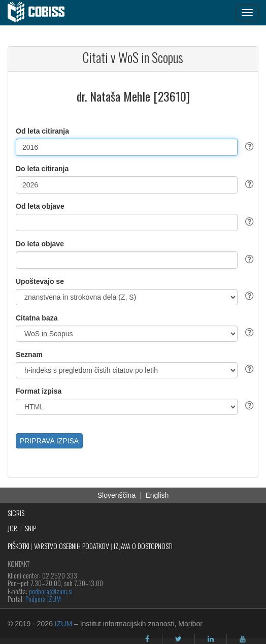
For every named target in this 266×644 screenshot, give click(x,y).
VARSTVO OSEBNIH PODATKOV (72, 546)
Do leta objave (40, 244)
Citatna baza (37, 318)
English (157, 495)
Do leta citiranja (42, 169)
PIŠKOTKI (19, 546)
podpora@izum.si (51, 591)
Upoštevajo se (40, 281)
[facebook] (147, 639)
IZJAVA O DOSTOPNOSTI (143, 546)
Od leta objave (40, 206)
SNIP (30, 528)
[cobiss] (41, 13)
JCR (12, 528)
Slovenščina (117, 495)
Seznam (29, 355)
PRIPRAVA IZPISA (49, 441)
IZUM (63, 624)
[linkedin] (211, 639)
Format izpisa (39, 391)
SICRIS (16, 513)
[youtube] (243, 639)
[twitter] (178, 639)
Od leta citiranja (42, 131)
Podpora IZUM (43, 599)
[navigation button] (247, 13)
